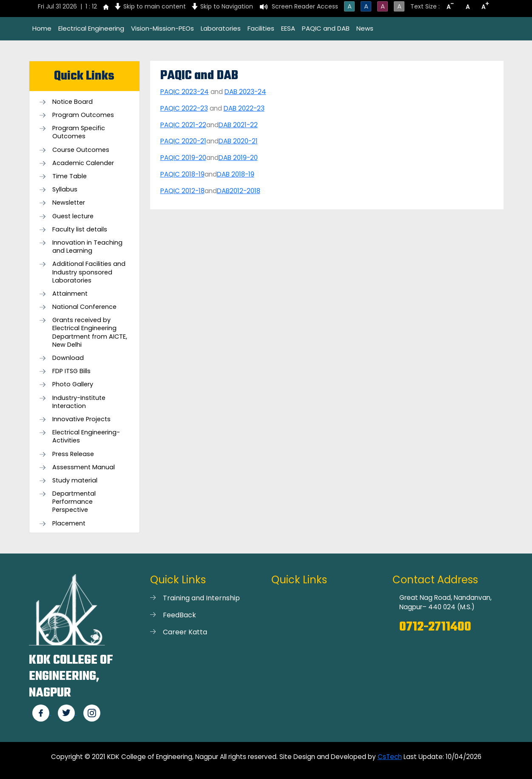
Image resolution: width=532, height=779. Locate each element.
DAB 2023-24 (245, 92)
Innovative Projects (81, 419)
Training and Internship (201, 598)
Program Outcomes (83, 115)
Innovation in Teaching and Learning (87, 247)
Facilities (261, 28)
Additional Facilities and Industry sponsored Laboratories (89, 272)
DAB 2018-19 (236, 174)
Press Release (73, 454)
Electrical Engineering (91, 28)
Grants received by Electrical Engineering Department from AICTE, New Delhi (90, 332)
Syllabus (65, 190)
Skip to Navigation (227, 6)
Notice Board (73, 102)
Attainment (70, 294)
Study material (75, 481)
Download (68, 358)
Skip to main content (155, 6)
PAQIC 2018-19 (182, 174)
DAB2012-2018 (239, 191)
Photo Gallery (73, 384)
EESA (288, 28)
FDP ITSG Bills (71, 371)
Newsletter (69, 203)
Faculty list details (80, 230)
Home (42, 28)
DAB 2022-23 (244, 108)
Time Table (70, 176)
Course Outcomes (81, 150)
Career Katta (185, 632)
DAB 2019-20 (238, 158)
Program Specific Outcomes (79, 132)
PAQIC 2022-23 (184, 108)
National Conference (84, 307)
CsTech (390, 757)
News (365, 28)
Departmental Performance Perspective (74, 502)
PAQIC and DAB (326, 28)
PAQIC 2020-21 (183, 141)
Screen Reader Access (305, 6)
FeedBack (179, 615)
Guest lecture (73, 216)
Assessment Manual (84, 467)
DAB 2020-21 (238, 141)
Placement (69, 524)
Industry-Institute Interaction (79, 402)
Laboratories (221, 28)
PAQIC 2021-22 (183, 125)
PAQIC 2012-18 (182, 191)
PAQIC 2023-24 (185, 92)
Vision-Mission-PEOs (162, 28)
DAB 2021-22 (238, 125)
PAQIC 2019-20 (183, 158)
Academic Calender (83, 163)
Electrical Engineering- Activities (86, 437)
